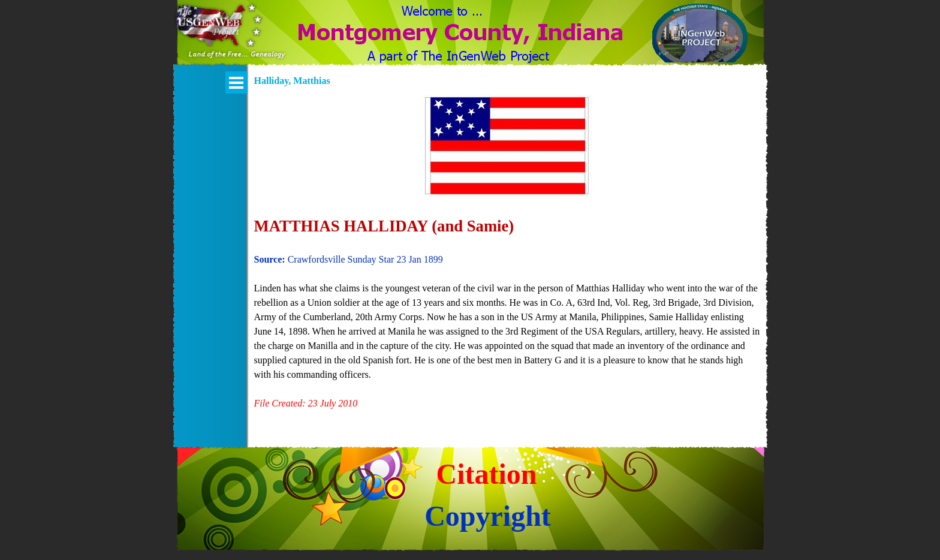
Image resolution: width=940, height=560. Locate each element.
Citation (487, 474)
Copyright (488, 516)
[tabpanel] (508, 260)
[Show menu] (236, 82)
